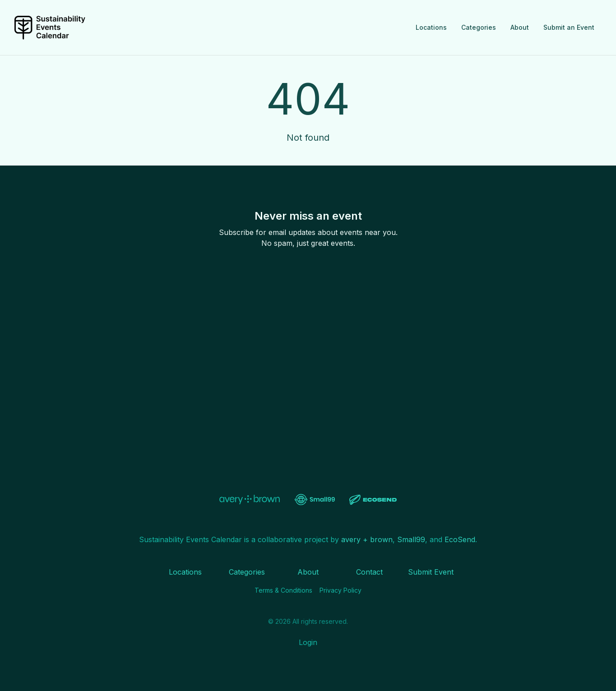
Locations (431, 27)
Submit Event (431, 572)
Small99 (411, 539)
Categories (479, 27)
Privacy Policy (340, 590)
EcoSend (460, 539)
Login (308, 642)
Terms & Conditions (283, 590)
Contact (369, 572)
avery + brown (367, 539)
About (520, 27)
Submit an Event (569, 27)
